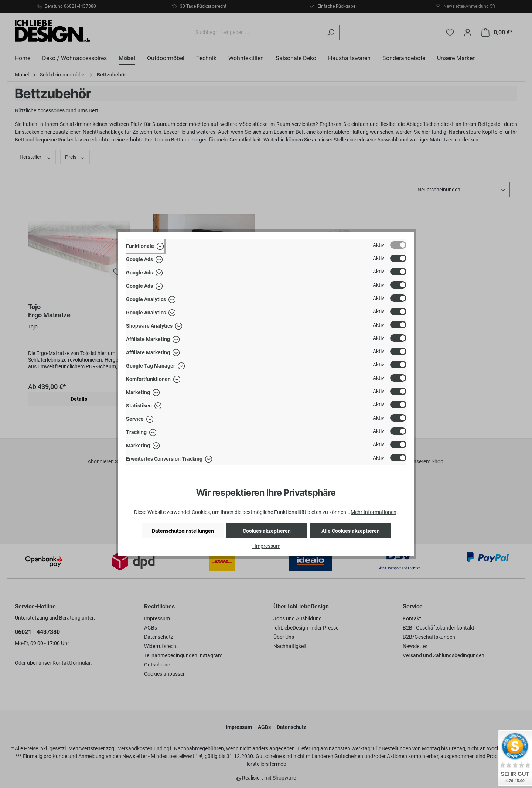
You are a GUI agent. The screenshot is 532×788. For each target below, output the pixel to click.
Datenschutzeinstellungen (183, 531)
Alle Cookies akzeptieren (351, 531)
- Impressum (266, 546)
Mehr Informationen (374, 512)
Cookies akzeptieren (267, 531)
